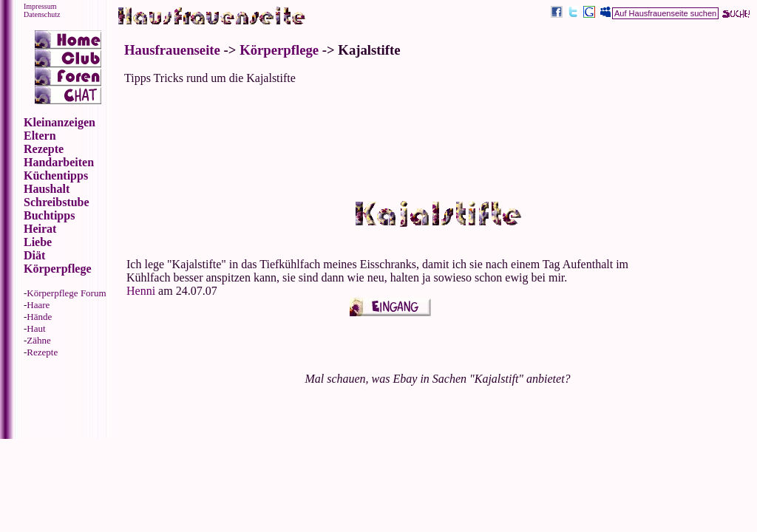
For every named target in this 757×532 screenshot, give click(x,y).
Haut (36, 328)
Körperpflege (279, 50)
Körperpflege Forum (66, 293)
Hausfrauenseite (172, 50)
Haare (38, 305)
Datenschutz (42, 14)
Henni (142, 291)
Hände (39, 317)
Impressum (40, 6)
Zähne (38, 340)
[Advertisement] (438, 130)
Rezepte (42, 352)
